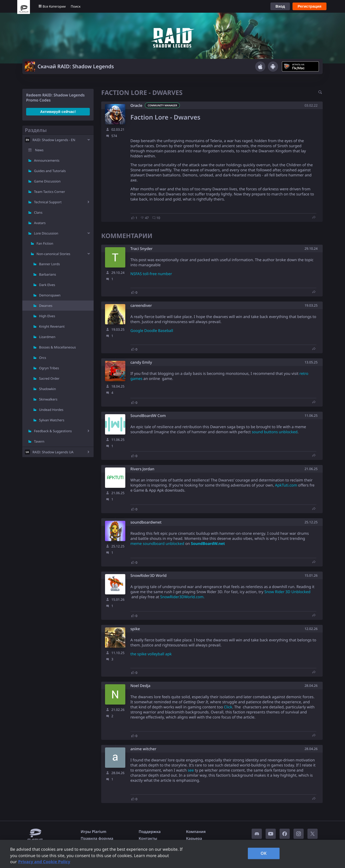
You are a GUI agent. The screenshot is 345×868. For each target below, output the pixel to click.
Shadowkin (48, 389)
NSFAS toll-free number (151, 274)
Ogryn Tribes (49, 368)
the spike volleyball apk (151, 654)
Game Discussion (47, 181)
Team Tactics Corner (49, 192)
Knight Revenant (52, 326)
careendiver (141, 306)
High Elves (47, 316)
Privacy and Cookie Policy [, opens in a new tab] (44, 862)
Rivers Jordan (142, 469)
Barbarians (48, 274)
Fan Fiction (45, 243)
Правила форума (97, 839)
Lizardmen (47, 337)
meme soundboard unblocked (157, 544)
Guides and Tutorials (50, 171)
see (191, 770)
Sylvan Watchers (52, 420)
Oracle (136, 106)
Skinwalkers (48, 399)
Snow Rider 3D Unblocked (287, 592)
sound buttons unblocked (274, 432)
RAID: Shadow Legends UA (53, 452)
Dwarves (46, 306)
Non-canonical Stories (53, 254)
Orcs (43, 358)
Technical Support (48, 202)
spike (135, 629)
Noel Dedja (140, 686)
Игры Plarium (93, 832)
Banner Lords (49, 264)
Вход (280, 6)
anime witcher (143, 749)
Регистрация (309, 6)
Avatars (40, 223)
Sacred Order (49, 378)
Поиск (76, 6)
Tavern (39, 441)
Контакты (148, 839)
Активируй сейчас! (58, 112)
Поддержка (150, 832)
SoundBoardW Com (148, 416)
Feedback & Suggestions (53, 431)
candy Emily (141, 363)
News (39, 150)
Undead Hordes (51, 410)
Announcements (47, 160)
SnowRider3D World (149, 576)
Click (228, 707)
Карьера (194, 839)
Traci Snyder (141, 249)
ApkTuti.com (286, 485)
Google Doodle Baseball (152, 331)
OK (264, 853)
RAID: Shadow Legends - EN (54, 140)
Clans (38, 212)
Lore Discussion (46, 233)
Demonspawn (50, 295)
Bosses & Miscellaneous (57, 347)
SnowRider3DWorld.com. (182, 597)
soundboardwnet (146, 522)
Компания (196, 832)
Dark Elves (47, 285)
